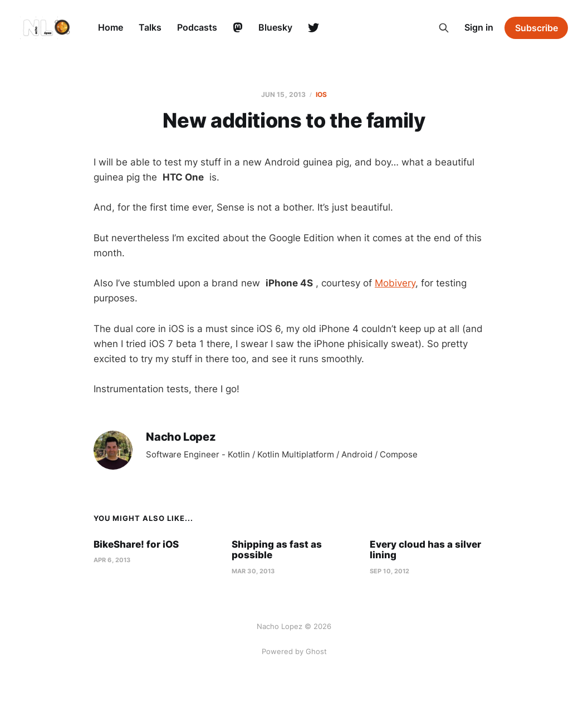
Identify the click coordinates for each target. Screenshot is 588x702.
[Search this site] (444, 28)
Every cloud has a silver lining (425, 550)
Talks (150, 27)
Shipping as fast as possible (277, 550)
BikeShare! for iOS (136, 544)
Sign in (479, 27)
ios (321, 94)
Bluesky (275, 27)
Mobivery (395, 283)
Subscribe (536, 28)
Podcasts (197, 27)
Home (111, 27)
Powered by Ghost (294, 651)
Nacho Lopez (181, 437)
